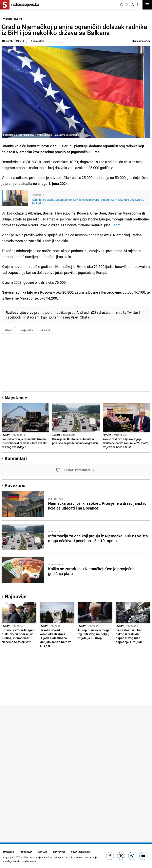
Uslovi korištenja (81, 852)
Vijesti (8, 19)
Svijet (18, 19)
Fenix (116, 225)
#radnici (46, 330)
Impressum (27, 852)
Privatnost (60, 852)
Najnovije (16, 596)
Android (83, 312)
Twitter (133, 312)
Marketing (9, 852)
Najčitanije (16, 398)
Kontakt (43, 852)
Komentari (16, 458)
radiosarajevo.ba (38, 857)
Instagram (31, 317)
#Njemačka (27, 330)
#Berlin (9, 330)
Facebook (13, 317)
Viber (75, 317)
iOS (94, 312)
